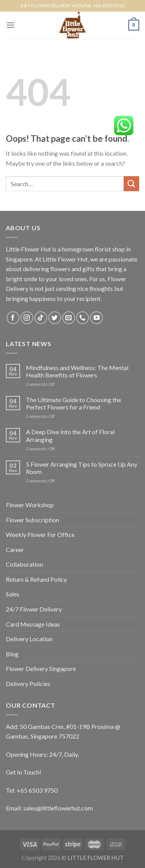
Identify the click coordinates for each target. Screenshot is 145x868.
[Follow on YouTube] (96, 318)
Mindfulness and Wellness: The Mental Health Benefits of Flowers (77, 371)
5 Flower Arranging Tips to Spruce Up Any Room (82, 468)
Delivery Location (29, 639)
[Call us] (83, 318)
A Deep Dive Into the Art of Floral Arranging (70, 435)
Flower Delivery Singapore (41, 668)
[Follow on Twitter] (55, 318)
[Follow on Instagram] (27, 318)
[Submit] (131, 184)
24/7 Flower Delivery (34, 609)
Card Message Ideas (33, 624)
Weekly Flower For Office (40, 534)
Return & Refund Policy (36, 579)
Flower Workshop (30, 505)
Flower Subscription (32, 520)
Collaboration (24, 564)
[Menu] (10, 25)
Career (15, 550)
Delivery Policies (28, 684)
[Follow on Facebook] (13, 318)
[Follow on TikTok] (41, 318)
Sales (13, 594)
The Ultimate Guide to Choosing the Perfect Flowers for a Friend (73, 403)
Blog (12, 654)
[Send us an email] (69, 318)
